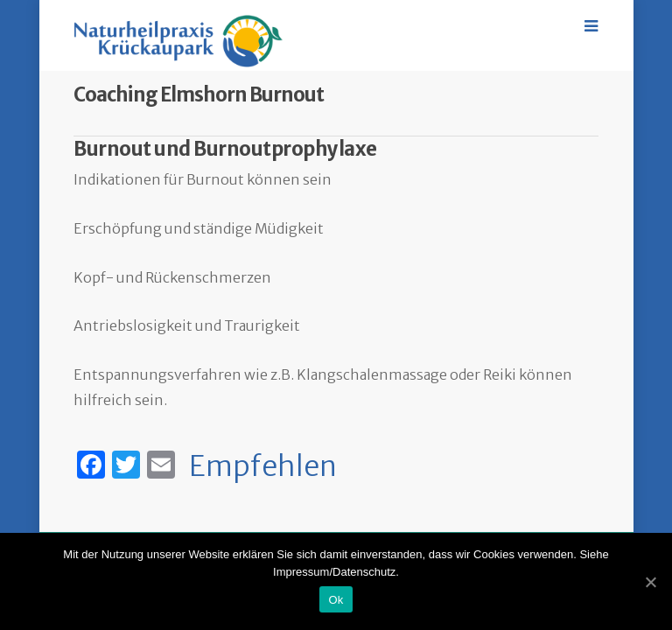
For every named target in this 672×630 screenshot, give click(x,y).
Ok (336, 600)
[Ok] (650, 582)
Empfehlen (263, 466)
